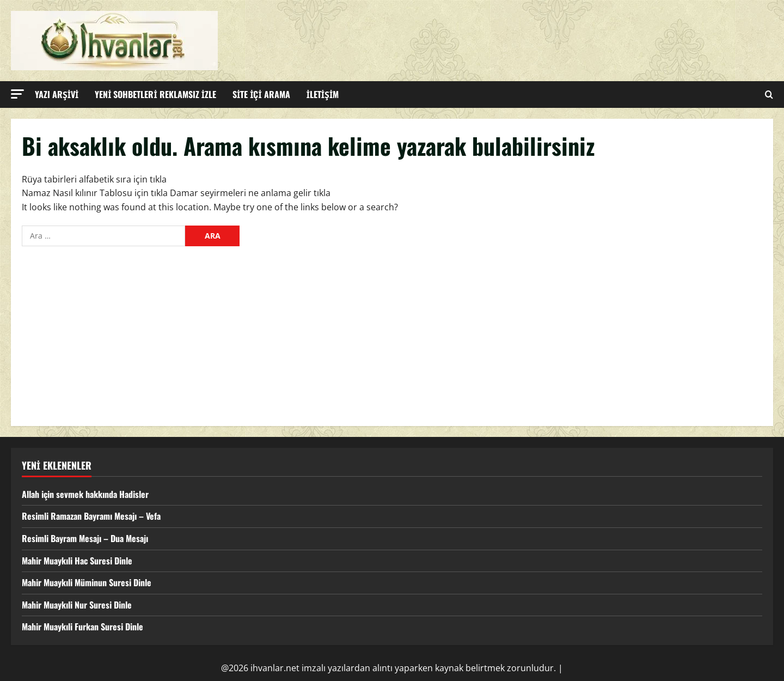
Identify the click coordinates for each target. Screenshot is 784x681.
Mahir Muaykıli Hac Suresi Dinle (77, 561)
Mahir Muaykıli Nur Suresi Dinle (77, 605)
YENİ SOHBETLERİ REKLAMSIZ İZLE (155, 94)
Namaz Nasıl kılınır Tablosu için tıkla (95, 193)
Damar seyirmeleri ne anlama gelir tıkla (250, 193)
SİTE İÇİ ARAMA (261, 94)
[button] (17, 94)
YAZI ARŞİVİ (57, 94)
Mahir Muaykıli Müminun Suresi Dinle (87, 582)
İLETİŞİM (323, 94)
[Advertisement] (392, 333)
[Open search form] (769, 95)
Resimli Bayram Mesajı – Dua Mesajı (85, 538)
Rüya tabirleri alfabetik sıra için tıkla (94, 179)
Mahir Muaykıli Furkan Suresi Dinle (82, 627)
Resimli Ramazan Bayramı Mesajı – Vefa (91, 516)
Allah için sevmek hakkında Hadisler (85, 494)
